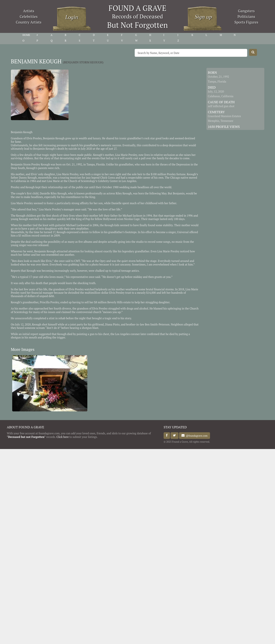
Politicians (246, 16)
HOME (26, 35)
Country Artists (29, 22)
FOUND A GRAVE (137, 8)
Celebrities (29, 16)
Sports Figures (246, 22)
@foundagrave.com (196, 435)
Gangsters (246, 11)
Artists (29, 11)
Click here (63, 437)
